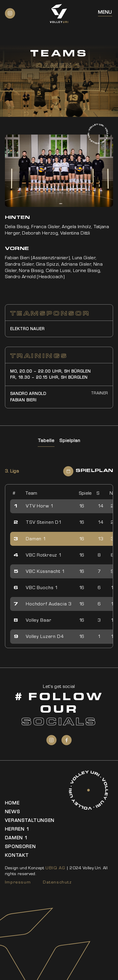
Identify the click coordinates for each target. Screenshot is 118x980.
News (12, 812)
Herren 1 (17, 829)
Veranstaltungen (30, 820)
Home (12, 803)
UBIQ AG (55, 868)
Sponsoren (20, 846)
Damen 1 (16, 838)
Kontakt (17, 855)
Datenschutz (57, 882)
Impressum (18, 882)
